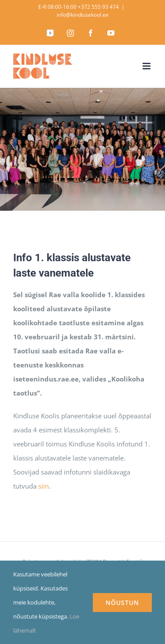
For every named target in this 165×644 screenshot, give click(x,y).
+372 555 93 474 (98, 7)
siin (44, 486)
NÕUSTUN (122, 603)
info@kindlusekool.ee (83, 15)
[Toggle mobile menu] (147, 66)
